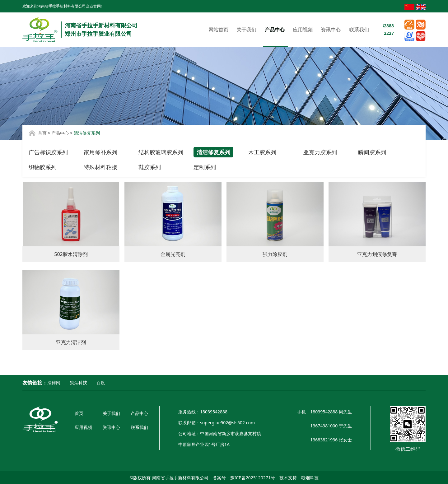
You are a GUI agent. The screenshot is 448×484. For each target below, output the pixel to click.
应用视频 (249, 30)
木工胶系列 (262, 152)
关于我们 (193, 30)
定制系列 (205, 167)
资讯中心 (277, 30)
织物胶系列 (43, 167)
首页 (42, 133)
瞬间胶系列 (372, 152)
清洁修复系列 (213, 152)
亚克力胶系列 (320, 152)
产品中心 (221, 30)
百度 (101, 382)
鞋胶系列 (150, 167)
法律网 (54, 382)
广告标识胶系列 (48, 152)
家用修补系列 (100, 152)
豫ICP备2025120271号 (253, 478)
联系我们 (305, 30)
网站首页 (165, 30)
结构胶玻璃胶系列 (161, 152)
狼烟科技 (78, 382)
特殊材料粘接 (100, 167)
